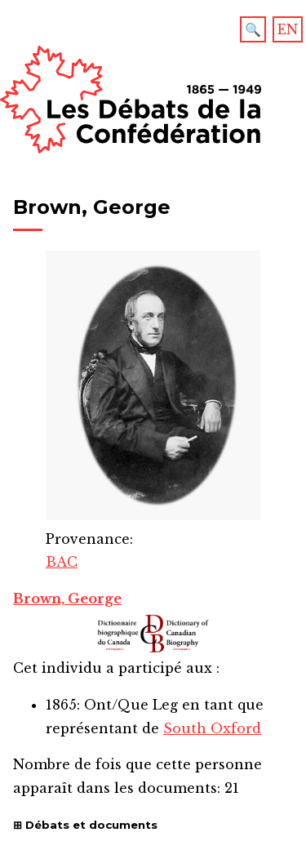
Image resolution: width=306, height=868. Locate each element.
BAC (62, 562)
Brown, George (67, 599)
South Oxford (212, 728)
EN (288, 29)
